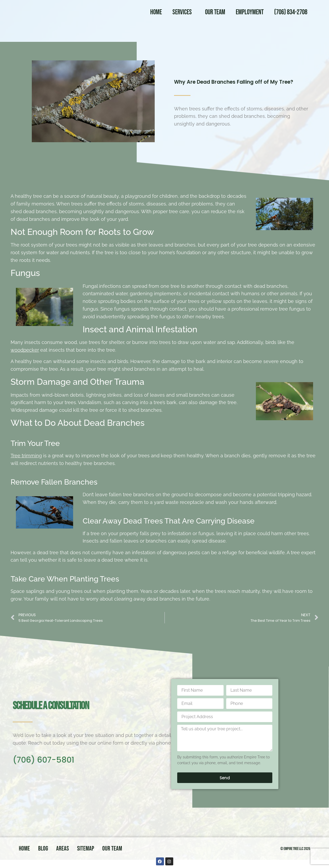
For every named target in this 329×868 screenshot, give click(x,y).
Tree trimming (26, 456)
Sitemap (86, 849)
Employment (250, 12)
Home (156, 12)
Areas (63, 849)
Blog (43, 849)
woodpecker (25, 350)
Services (183, 12)
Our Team (215, 12)
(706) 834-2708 (291, 12)
